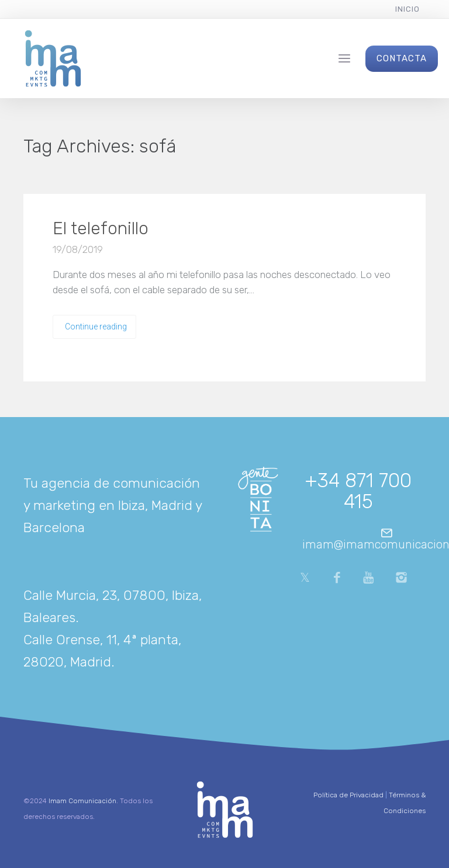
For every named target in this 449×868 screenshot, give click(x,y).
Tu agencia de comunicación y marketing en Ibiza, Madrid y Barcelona (113, 505)
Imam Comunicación (82, 801)
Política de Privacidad (348, 795)
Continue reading (96, 327)
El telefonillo (101, 228)
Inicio (407, 9)
